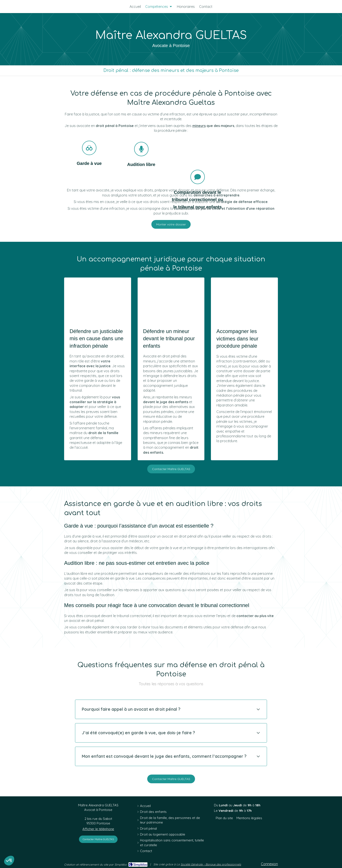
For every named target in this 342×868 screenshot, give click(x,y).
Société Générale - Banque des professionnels (211, 864)
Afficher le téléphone (98, 829)
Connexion (269, 864)
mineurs (199, 126)
